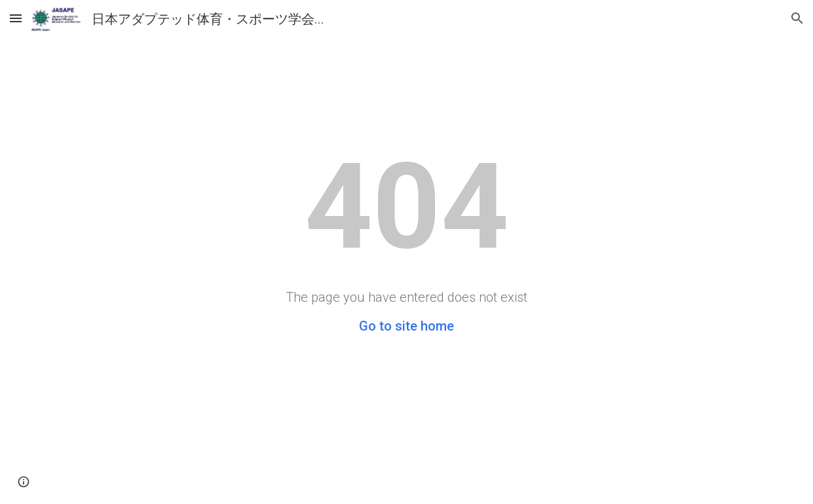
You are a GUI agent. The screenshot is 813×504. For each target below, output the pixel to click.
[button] (16, 18)
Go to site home (406, 326)
